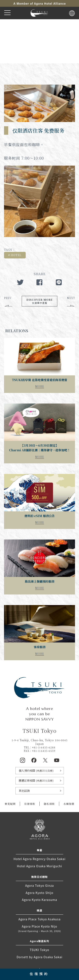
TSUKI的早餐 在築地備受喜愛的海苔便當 (40, 380)
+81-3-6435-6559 (44, 751)
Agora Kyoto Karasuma (39, 900)
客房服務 (40, 647)
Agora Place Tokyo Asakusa (39, 919)
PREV (8, 298)
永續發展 (69, 804)
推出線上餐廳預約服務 (40, 581)
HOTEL (16, 255)
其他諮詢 (24, 791)
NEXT (71, 298)
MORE (40, 386)
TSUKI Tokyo (39, 950)
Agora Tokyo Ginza (39, 885)
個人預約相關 (36, 771)
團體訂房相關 (36, 780)
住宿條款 (30, 804)
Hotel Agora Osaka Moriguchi (39, 866)
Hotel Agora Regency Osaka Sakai (39, 859)
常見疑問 (10, 804)
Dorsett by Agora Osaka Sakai (39, 957)
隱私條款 (49, 804)
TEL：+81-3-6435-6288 (40, 747)
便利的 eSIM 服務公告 (40, 516)
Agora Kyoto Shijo (39, 893)
